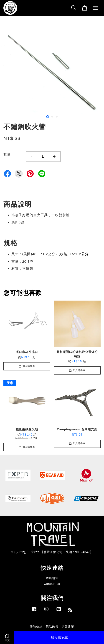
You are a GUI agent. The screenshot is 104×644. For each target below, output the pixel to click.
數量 (7, 154)
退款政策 (68, 627)
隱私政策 (52, 627)
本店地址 (52, 578)
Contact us (52, 584)
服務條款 (36, 627)
